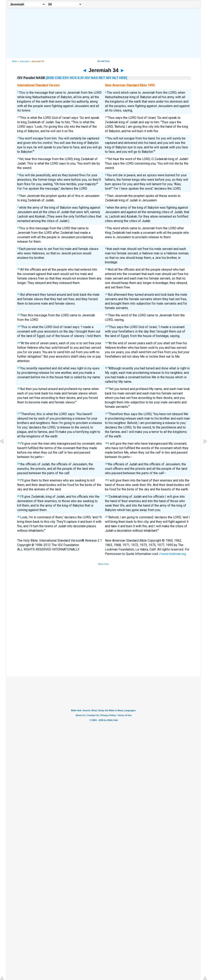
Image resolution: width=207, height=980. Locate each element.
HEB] (123, 78)
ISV (87, 78)
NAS (94, 78)
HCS (73, 78)
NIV (109, 78)
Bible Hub (103, 564)
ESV (66, 78)
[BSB (50, 78)
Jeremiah (24, 61)
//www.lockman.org (172, 554)
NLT (115, 78)
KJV (81, 78)
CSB (58, 78)
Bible (15, 61)
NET (102, 78)
